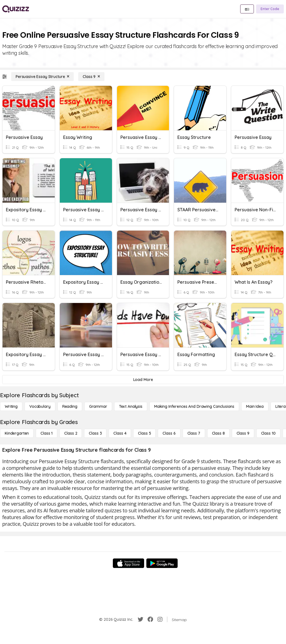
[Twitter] (140, 619)
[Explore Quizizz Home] (16, 9)
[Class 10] (268, 433)
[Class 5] (144, 433)
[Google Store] (162, 563)
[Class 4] (120, 433)
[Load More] (143, 380)
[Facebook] (150, 619)
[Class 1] (47, 433)
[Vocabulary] (40, 406)
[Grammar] (98, 406)
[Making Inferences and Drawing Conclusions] (194, 406)
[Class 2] (71, 433)
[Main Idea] (255, 406)
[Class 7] (194, 433)
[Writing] (11, 406)
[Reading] (70, 406)
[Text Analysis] (131, 406)
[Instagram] (160, 619)
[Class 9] (91, 77)
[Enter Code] (270, 9)
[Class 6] (169, 433)
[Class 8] (218, 433)
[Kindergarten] (17, 433)
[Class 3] (95, 433)
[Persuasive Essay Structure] (42, 77)
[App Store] (128, 563)
